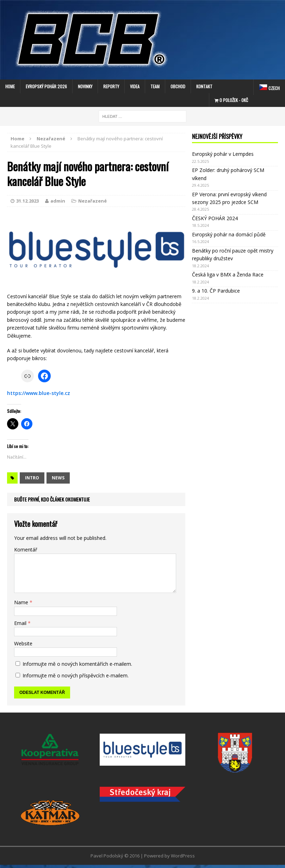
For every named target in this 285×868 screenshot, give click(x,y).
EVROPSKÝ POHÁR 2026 (46, 86)
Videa (135, 86)
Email (21, 623)
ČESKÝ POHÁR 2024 (215, 218)
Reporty (111, 86)
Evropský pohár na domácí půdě (229, 234)
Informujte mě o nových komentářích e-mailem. (77, 664)
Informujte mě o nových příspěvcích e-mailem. (76, 675)
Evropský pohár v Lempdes (223, 154)
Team (155, 86)
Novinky (85, 86)
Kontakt (204, 86)
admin (58, 201)
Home (10, 86)
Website (23, 643)
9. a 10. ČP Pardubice (216, 291)
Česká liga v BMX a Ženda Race (228, 275)
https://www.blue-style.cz (39, 393)
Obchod (178, 86)
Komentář (26, 550)
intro (32, 478)
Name (22, 602)
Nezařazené (92, 201)
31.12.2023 (27, 201)
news (58, 478)
